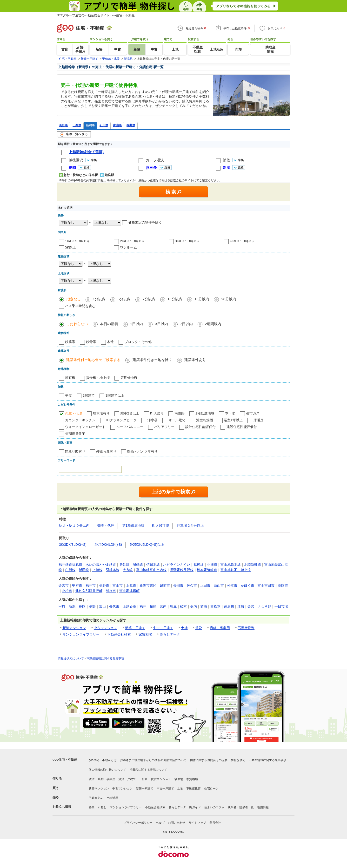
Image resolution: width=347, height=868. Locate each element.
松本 (183, 606)
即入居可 (157, 413)
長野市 (104, 585)
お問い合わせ (177, 823)
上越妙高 (129, 606)
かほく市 (247, 585)
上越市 (131, 585)
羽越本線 (113, 570)
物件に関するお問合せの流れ (209, 760)
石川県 (104, 125)
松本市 (232, 585)
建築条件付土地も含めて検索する (93, 360)
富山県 (117, 125)
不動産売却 (96, 798)
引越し (102, 807)
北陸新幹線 (253, 565)
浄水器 (153, 420)
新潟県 (90, 125)
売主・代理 (73, 413)
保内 (194, 606)
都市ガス (253, 413)
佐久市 (192, 585)
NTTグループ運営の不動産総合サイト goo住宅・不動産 (96, 15)
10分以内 (175, 299)
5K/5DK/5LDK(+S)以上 (147, 545)
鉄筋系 (70, 342)
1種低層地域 (205, 413)
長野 (92, 606)
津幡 (241, 606)
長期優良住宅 (75, 434)
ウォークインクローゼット (85, 427)
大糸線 (128, 570)
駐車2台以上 (130, 413)
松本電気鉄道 (207, 570)
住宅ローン (211, 789)
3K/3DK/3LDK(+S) (73, 545)
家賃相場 (145, 634)
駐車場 (179, 779)
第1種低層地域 (133, 526)
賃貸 (199, 628)
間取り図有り (75, 451)
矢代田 (114, 606)
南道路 (180, 413)
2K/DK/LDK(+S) (132, 241)
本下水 (230, 413)
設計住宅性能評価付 (200, 427)
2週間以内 (213, 324)
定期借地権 (129, 378)
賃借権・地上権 (98, 378)
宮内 (163, 606)
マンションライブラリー (81, 634)
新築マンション (74, 628)
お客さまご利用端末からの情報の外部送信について (153, 760)
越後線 (199, 565)
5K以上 (70, 247)
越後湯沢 (76, 160)
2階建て (89, 395)
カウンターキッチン (80, 420)
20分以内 (229, 299)
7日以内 (186, 324)
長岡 (82, 606)
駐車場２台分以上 (190, 526)
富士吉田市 (266, 585)
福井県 (131, 125)
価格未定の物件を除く (145, 222)
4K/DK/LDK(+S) (242, 241)
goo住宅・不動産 (65, 759)
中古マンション (106, 628)
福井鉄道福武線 (70, 565)
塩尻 (173, 606)
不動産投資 (246, 628)
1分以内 (99, 299)
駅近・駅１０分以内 (74, 526)
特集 (92, 807)
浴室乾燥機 (205, 420)
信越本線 (153, 565)
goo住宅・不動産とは (103, 760)
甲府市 (77, 585)
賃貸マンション (161, 779)
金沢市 (64, 585)
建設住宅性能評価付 (242, 427)
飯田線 (84, 570)
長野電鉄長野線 (182, 570)
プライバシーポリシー (138, 823)
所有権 (70, 378)
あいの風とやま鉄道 (101, 565)
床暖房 (259, 420)
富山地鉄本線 (231, 565)
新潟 (72, 606)
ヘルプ (160, 823)
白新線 (70, 570)
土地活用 (112, 798)
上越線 (97, 570)
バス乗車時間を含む (80, 306)
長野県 (63, 125)
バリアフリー (164, 427)
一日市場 (281, 606)
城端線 (138, 565)
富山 (102, 606)
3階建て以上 (115, 395)
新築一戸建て (135, 628)
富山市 (118, 585)
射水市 (111, 591)
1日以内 (137, 324)
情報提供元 (238, 760)
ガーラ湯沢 (155, 160)
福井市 (91, 585)
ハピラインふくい (177, 565)
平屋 (68, 395)
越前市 (165, 585)
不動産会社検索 (119, 634)
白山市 (219, 585)
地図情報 (263, 807)
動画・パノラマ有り (142, 451)
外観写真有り (106, 451)
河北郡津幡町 (129, 591)
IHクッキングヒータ (121, 420)
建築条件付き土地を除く (152, 360)
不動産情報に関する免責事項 (105, 658)
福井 (143, 606)
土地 (184, 628)
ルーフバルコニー (130, 427)
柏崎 (153, 606)
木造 (110, 342)
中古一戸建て (163, 628)
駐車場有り (101, 413)
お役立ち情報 (62, 807)
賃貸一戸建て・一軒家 (133, 779)
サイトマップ (197, 823)
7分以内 (149, 299)
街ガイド (195, 807)
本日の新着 (109, 324)
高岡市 (283, 585)
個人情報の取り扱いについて (107, 770)
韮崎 (204, 606)
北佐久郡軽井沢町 (89, 591)
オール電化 (177, 420)
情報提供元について (71, 658)
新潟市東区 (148, 585)
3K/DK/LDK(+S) (187, 241)
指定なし (73, 299)
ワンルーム (128, 247)
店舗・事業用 (220, 628)
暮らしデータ (170, 634)
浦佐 (227, 160)
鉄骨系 (91, 342)
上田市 (205, 585)
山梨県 (77, 125)
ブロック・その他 (138, 342)
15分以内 (202, 299)
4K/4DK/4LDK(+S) (108, 545)
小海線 (212, 565)
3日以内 (161, 324)
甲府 (62, 606)
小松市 (67, 591)
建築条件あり (195, 360)
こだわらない (77, 324)
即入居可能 (160, 526)
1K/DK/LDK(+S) (77, 241)
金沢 (251, 606)
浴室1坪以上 (233, 420)
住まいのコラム (214, 807)
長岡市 (178, 585)
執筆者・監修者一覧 (241, 807)
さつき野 (264, 606)
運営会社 (215, 823)
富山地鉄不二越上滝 (236, 570)
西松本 (215, 606)
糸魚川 (229, 606)
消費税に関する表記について (148, 770)
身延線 (124, 565)
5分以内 (124, 299)
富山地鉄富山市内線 (151, 570)
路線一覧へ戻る (74, 134)
